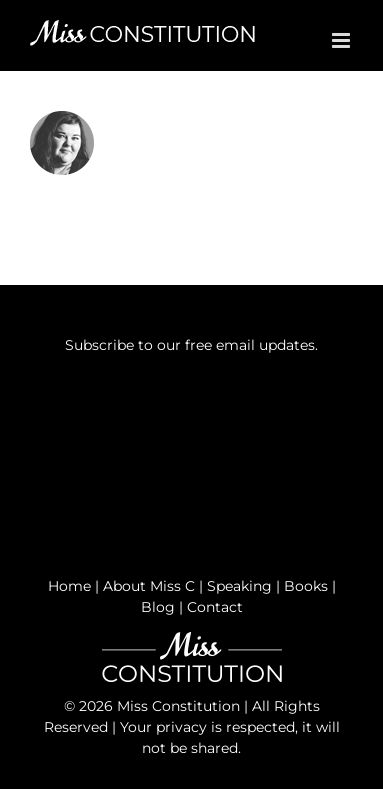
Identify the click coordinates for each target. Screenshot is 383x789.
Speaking (239, 586)
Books (306, 586)
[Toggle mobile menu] (342, 40)
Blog (158, 607)
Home (69, 586)
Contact (215, 607)
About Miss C (149, 586)
